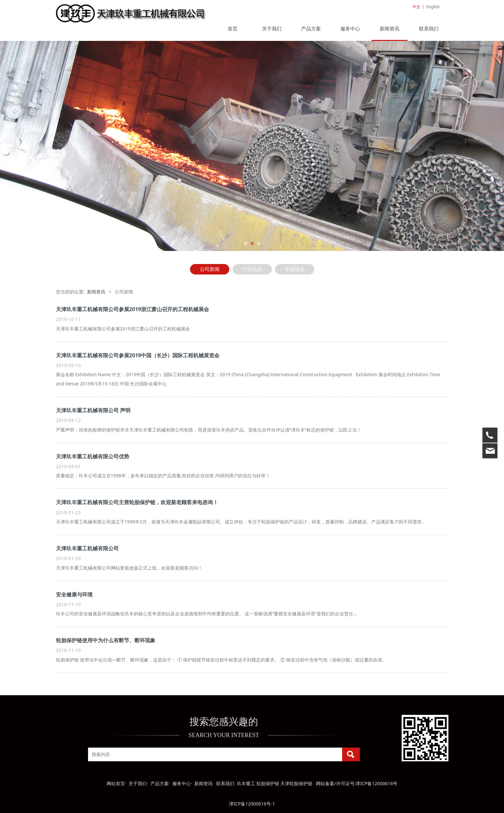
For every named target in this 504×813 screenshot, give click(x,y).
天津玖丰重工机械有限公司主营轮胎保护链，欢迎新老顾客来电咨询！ (137, 502)
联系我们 (429, 28)
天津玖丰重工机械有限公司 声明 (93, 410)
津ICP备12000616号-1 (252, 804)
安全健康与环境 (74, 594)
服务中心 (350, 28)
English (433, 7)
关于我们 (272, 28)
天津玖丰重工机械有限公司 (87, 548)
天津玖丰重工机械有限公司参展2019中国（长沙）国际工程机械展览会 (138, 355)
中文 (416, 7)
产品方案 (311, 28)
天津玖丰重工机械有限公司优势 (93, 456)
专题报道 (295, 269)
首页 (233, 28)
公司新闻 (210, 269)
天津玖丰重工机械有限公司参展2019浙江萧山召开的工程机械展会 (133, 309)
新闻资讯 (390, 28)
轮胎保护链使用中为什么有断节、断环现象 (106, 640)
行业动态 (252, 269)
